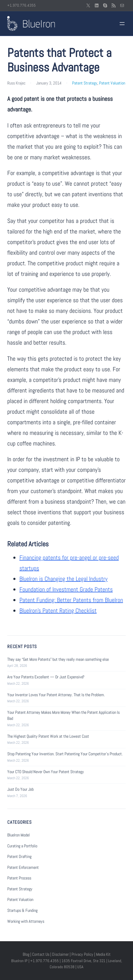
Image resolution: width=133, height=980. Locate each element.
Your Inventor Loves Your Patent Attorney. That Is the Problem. (56, 695)
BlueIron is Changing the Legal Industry (63, 579)
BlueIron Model (18, 835)
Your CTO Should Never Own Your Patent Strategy (46, 772)
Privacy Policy (82, 954)
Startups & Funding (22, 910)
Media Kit (103, 954)
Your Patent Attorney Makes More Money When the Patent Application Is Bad (63, 715)
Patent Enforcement (23, 867)
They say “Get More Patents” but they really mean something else (58, 659)
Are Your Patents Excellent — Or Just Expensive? (46, 677)
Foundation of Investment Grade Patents (66, 589)
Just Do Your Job (20, 789)
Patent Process (19, 878)
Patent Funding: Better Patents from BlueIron (71, 600)
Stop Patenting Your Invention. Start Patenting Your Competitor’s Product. (65, 754)
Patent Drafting (19, 856)
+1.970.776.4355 (22, 5)
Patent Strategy (85, 83)
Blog (26, 954)
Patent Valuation (112, 83)
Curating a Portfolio (22, 846)
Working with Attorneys (26, 921)
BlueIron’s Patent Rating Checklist (58, 611)
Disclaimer (60, 954)
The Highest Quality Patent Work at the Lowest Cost (48, 736)
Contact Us (41, 954)
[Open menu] (122, 24)
